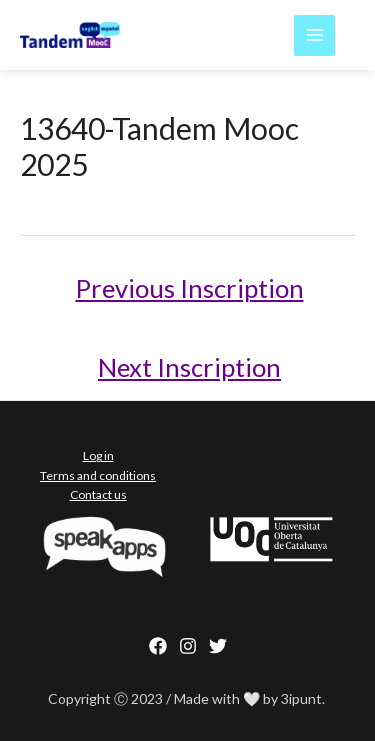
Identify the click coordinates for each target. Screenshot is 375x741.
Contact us (98, 494)
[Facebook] (158, 646)
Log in (98, 455)
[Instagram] (188, 646)
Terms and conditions (98, 475)
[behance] (218, 646)
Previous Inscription (190, 288)
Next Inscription (189, 367)
